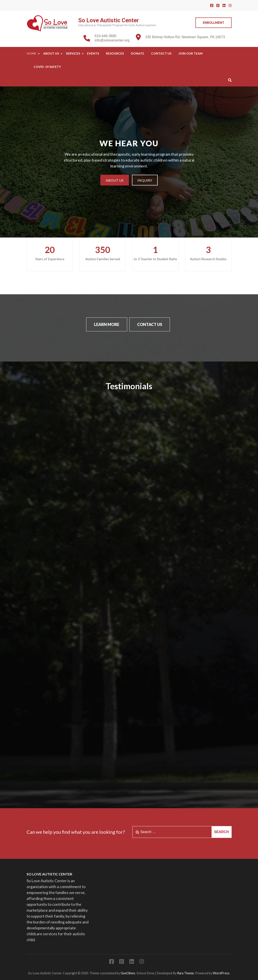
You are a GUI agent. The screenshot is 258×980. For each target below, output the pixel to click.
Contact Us (161, 53)
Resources (115, 53)
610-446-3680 (106, 36)
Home (31, 53)
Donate (138, 53)
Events (93, 53)
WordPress (221, 973)
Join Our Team (191, 53)
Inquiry (145, 180)
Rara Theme (185, 973)
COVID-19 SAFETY (47, 67)
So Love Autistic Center (109, 20)
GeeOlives (128, 973)
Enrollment (214, 23)
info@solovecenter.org (112, 40)
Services (73, 53)
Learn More (107, 324)
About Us (51, 53)
